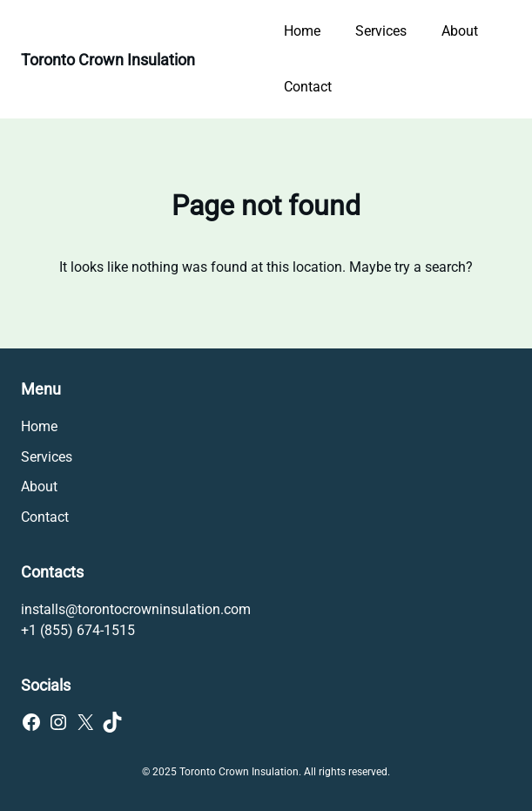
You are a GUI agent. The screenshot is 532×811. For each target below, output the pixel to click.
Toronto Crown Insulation (108, 60)
